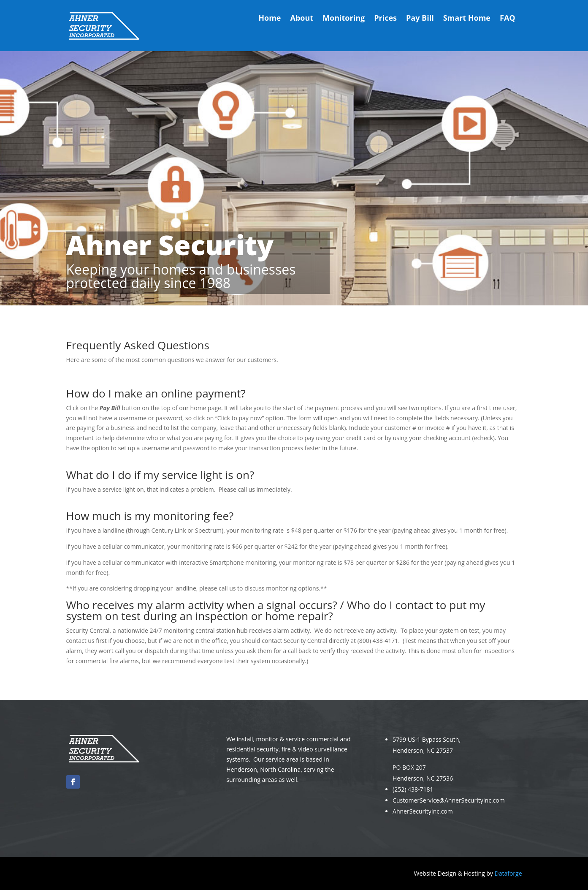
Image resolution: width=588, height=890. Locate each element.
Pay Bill (420, 19)
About (302, 19)
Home (270, 19)
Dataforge (508, 873)
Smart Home (467, 19)
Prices (385, 19)
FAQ (508, 19)
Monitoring (344, 19)
